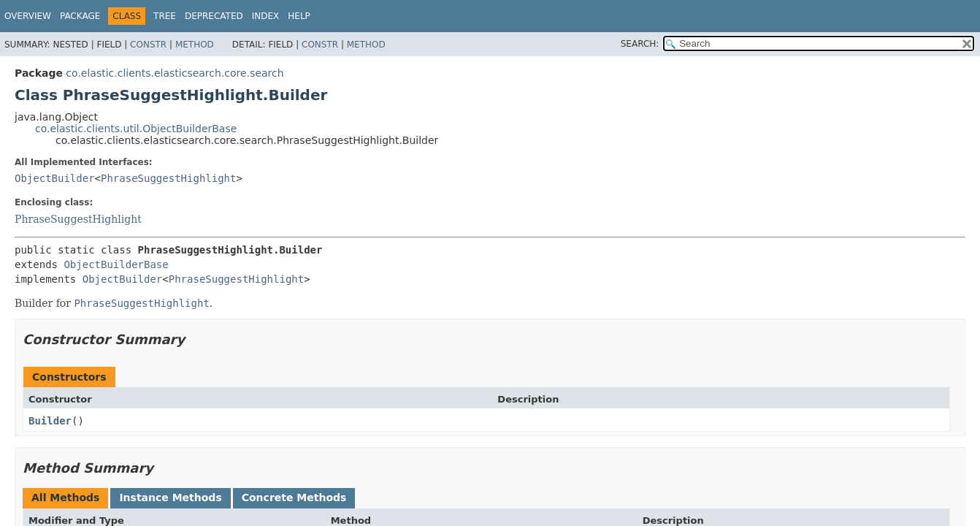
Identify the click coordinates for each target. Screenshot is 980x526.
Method (195, 45)
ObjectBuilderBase (116, 264)
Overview (28, 16)
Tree (165, 16)
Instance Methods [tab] (170, 498)
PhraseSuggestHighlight (168, 178)
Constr (148, 45)
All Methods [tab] (65, 498)
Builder (50, 421)
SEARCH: (640, 44)
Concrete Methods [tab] (294, 498)
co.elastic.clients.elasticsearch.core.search (175, 73)
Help (299, 16)
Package (80, 16)
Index (266, 16)
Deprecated (214, 16)
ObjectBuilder (55, 178)
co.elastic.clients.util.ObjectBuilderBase (136, 129)
